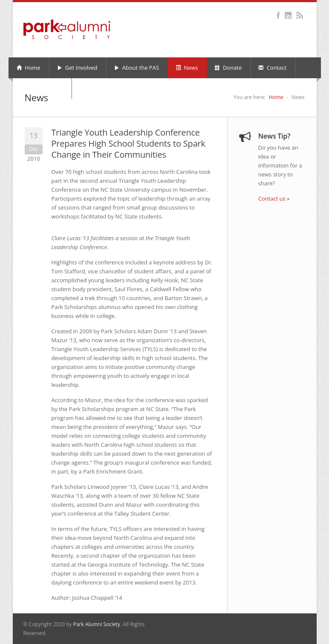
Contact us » (274, 199)
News (187, 68)
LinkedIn (288, 15)
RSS (300, 15)
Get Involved (77, 68)
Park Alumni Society (97, 624)
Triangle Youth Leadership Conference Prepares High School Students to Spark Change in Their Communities (129, 143)
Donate (228, 68)
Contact (272, 68)
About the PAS (137, 68)
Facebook (279, 15)
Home (29, 68)
